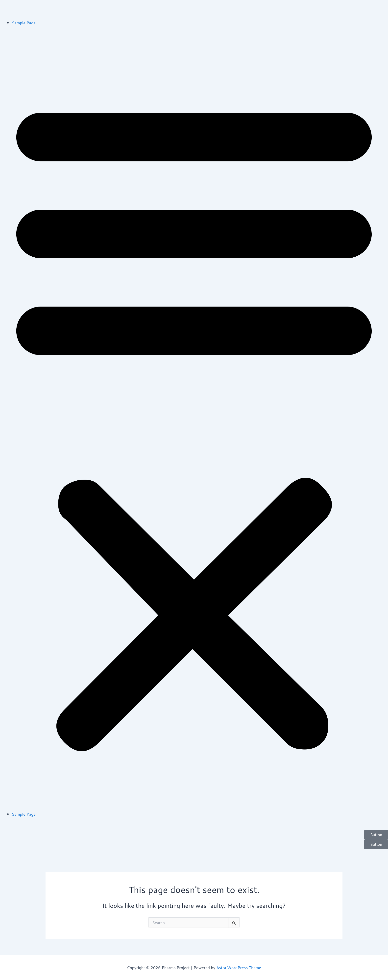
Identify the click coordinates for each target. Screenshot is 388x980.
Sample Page (24, 23)
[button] (194, 422)
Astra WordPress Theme (239, 968)
